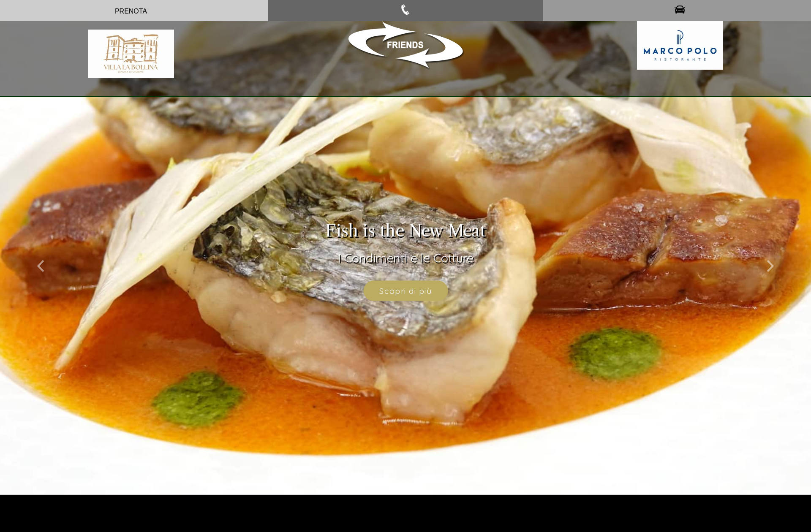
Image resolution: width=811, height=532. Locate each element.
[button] (41, 259)
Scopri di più (405, 286)
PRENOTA (131, 11)
